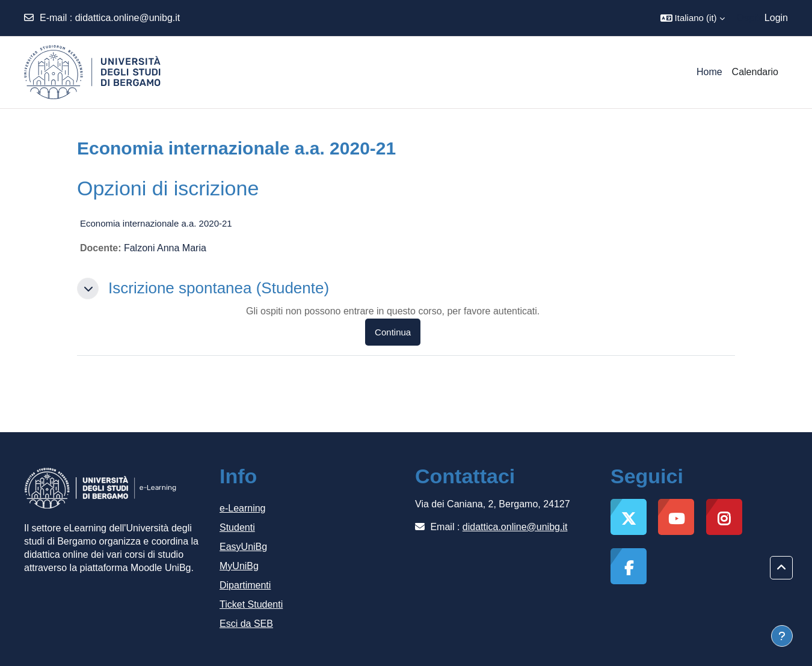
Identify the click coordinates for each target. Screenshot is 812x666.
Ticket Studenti (251, 604)
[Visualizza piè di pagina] (782, 636)
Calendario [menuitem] (755, 72)
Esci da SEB (246, 624)
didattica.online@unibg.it (128, 18)
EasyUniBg (243, 547)
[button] (693, 18)
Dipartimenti (245, 585)
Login (776, 18)
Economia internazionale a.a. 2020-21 (156, 223)
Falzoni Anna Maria (165, 248)
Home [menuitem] (709, 72)
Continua (393, 332)
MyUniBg (239, 566)
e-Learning (243, 508)
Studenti (237, 527)
